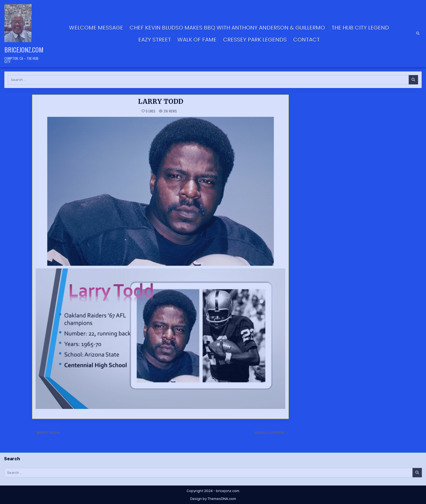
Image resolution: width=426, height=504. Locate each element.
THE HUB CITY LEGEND (360, 28)
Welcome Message (96, 28)
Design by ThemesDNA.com (213, 499)
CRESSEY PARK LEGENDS (255, 40)
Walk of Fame (197, 40)
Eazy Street (155, 40)
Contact (306, 40)
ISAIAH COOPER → (272, 433)
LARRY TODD (161, 101)
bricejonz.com (24, 49)
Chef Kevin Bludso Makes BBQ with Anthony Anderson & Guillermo (227, 28)
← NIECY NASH (46, 433)
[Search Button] (418, 33)
